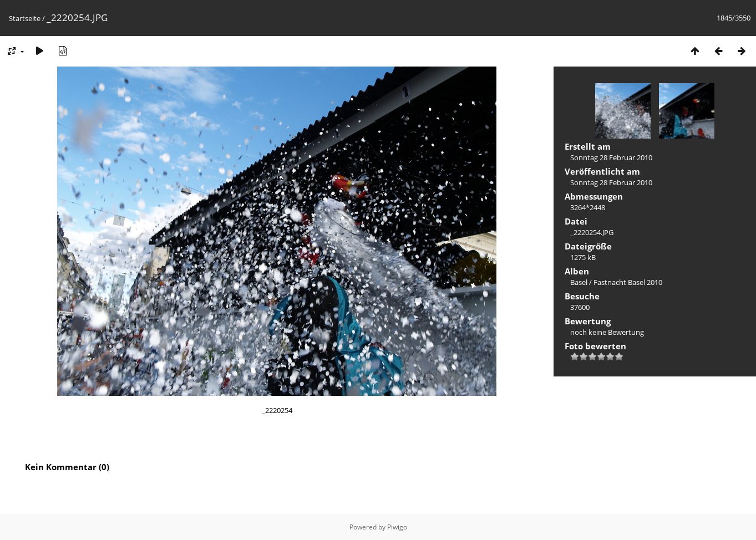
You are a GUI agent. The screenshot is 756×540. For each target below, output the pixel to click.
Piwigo (397, 527)
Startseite (25, 18)
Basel (579, 282)
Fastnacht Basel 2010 (628, 282)
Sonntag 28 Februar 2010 (611, 157)
